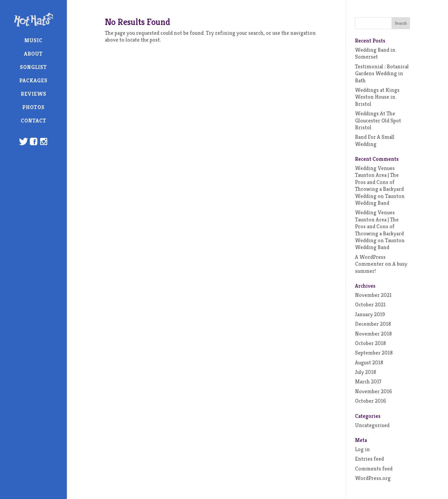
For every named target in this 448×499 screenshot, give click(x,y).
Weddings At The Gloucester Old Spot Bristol (378, 120)
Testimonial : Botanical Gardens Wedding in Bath (382, 73)
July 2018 (366, 372)
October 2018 (370, 343)
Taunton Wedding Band (380, 199)
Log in (362, 449)
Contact (34, 121)
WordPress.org (373, 478)
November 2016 (374, 391)
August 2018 (369, 362)
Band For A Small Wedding (375, 140)
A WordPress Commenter (370, 260)
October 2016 (371, 401)
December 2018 (373, 324)
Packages (33, 80)
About (33, 54)
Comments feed (374, 469)
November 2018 (373, 334)
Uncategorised (372, 425)
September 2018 (374, 353)
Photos (33, 107)
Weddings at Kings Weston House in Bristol (377, 97)
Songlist (33, 67)
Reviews (34, 94)
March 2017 (368, 381)
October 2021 (370, 304)
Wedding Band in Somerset (375, 53)
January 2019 (370, 314)
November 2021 (373, 295)
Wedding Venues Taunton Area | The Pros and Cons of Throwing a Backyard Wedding (379, 182)
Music (33, 40)
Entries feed (369, 459)
